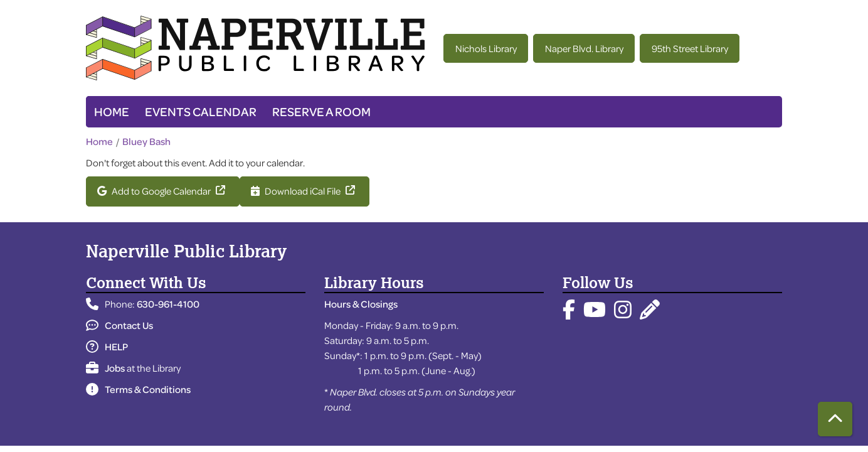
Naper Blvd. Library (584, 48)
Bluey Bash (146, 141)
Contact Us (119, 325)
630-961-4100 (168, 304)
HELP (107, 347)
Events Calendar (201, 111)
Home (112, 111)
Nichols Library (486, 48)
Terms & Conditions (138, 389)
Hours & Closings (361, 304)
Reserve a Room (321, 111)
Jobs (105, 368)
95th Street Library (690, 48)
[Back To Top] (835, 419)
